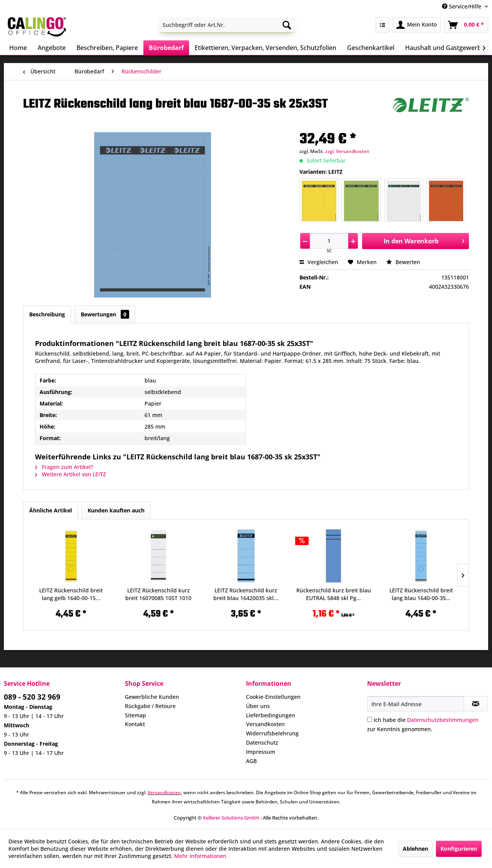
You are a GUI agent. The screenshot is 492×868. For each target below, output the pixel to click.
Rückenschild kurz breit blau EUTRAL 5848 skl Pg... (334, 594)
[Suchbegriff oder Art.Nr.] (227, 25)
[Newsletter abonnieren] (476, 704)
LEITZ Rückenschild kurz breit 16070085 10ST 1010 (158, 594)
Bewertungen (105, 314)
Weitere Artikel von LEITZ (71, 474)
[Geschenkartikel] (371, 48)
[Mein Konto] (417, 25)
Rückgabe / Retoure (150, 706)
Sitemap (135, 715)
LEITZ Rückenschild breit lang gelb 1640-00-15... (71, 594)
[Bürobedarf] (166, 48)
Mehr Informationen (200, 856)
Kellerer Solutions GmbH (231, 818)
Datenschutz (262, 742)
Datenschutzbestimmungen (443, 720)
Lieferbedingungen (271, 715)
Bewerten (403, 262)
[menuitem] (227, 25)
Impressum (261, 752)
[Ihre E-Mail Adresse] (416, 704)
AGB (251, 761)
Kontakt (135, 724)
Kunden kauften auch (116, 510)
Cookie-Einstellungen (273, 697)
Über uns (258, 706)
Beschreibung (47, 314)
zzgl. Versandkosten (347, 151)
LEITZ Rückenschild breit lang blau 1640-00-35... (421, 594)
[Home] (18, 48)
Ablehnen (416, 849)
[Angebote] (52, 48)
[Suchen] (287, 25)
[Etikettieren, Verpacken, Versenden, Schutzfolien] (265, 48)
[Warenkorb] (466, 25)
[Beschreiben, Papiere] (107, 48)
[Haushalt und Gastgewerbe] (445, 48)
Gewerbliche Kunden (152, 697)
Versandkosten (265, 724)
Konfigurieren (459, 849)
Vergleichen (319, 262)
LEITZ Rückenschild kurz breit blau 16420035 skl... (246, 594)
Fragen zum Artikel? (64, 467)
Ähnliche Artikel (51, 510)
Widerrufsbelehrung (272, 733)
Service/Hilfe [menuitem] (462, 6)
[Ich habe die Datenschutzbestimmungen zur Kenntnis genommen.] (370, 719)
